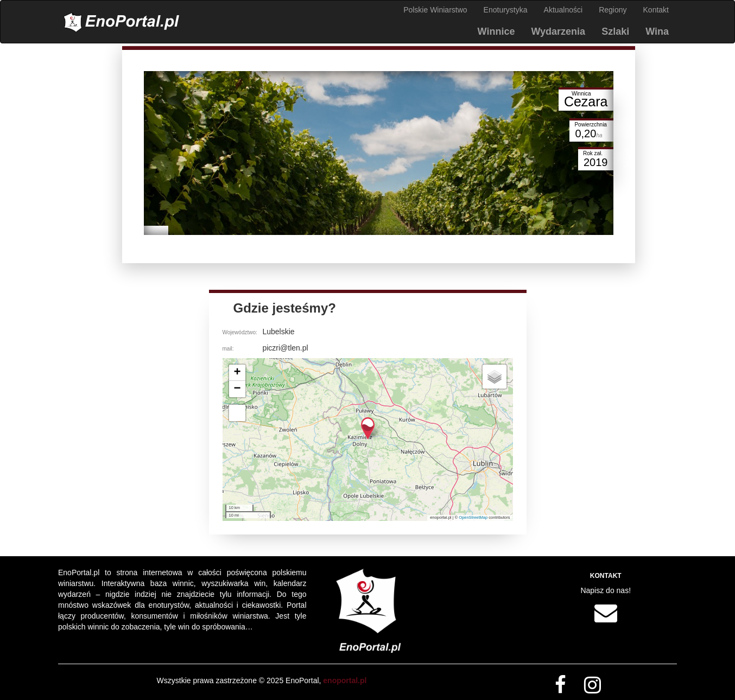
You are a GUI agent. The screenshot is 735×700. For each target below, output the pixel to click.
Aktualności (563, 10)
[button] (368, 428)
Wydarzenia (558, 31)
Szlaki (615, 31)
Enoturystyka (506, 10)
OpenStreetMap (473, 517)
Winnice (496, 31)
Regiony (613, 10)
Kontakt (656, 10)
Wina (657, 31)
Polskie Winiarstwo (435, 10)
